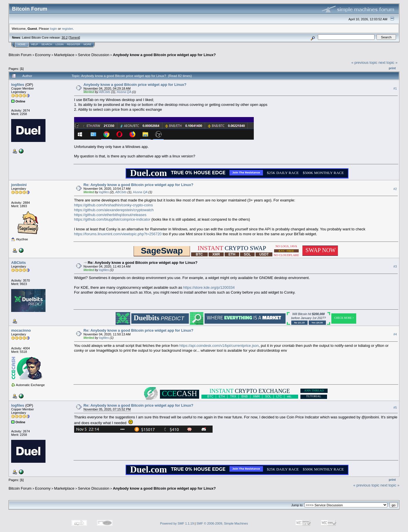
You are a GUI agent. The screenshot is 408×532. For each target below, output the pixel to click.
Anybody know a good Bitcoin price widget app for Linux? (164, 55)
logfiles (18, 85)
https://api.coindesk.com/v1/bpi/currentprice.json (219, 346)
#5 (395, 408)
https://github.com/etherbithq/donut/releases (110, 215)
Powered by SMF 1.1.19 (177, 523)
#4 (395, 335)
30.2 (65, 37)
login (54, 28)
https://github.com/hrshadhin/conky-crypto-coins (113, 205)
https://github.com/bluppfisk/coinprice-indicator (112, 219)
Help (35, 44)
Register (74, 44)
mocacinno (21, 330)
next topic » (388, 63)
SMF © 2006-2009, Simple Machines (222, 523)
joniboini (19, 185)
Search (47, 44)
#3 (395, 267)
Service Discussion (94, 55)
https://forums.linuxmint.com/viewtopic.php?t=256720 (118, 234)
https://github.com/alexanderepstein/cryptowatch (114, 210)
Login (60, 44)
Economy (43, 55)
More (87, 44)
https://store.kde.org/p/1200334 (209, 287)
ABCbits (105, 92)
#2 (395, 189)
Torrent (74, 37)
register (67, 28)
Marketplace (64, 55)
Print (392, 68)
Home (22, 44)
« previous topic (364, 63)
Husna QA (124, 92)
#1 (395, 88)
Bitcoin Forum (20, 55)
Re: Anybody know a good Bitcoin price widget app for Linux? (138, 185)
